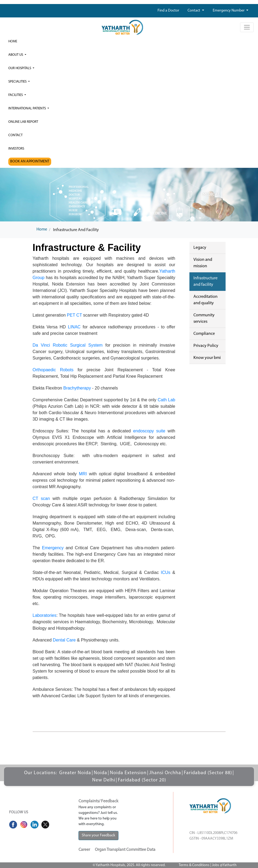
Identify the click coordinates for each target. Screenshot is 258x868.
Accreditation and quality (205, 300)
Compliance (204, 334)
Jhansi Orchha (165, 773)
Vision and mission (203, 263)
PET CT (74, 315)
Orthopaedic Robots (53, 370)
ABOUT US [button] (16, 55)
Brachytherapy (77, 388)
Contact (194, 11)
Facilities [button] (16, 95)
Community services (204, 318)
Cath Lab (167, 400)
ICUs (166, 572)
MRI (83, 474)
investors (16, 149)
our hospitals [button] (20, 68)
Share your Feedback (98, 835)
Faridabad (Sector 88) (208, 773)
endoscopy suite (149, 431)
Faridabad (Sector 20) (142, 780)
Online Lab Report (23, 122)
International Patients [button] (27, 108)
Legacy (200, 248)
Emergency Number (229, 11)
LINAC (74, 327)
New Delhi (104, 780)
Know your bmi (207, 358)
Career (84, 850)
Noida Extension (128, 773)
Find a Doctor (168, 11)
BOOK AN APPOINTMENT (30, 162)
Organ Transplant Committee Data (125, 850)
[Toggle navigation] (247, 27)
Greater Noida (75, 773)
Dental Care (64, 640)
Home (13, 41)
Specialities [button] (18, 82)
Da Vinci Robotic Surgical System (68, 345)
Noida (100, 773)
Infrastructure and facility (205, 281)
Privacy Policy (206, 346)
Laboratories (45, 615)
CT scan (41, 498)
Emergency (53, 548)
